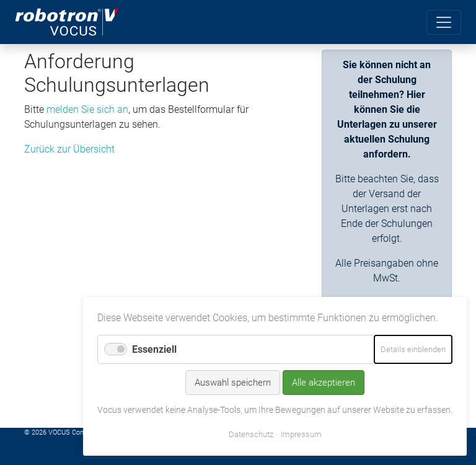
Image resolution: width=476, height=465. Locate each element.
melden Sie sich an (87, 109)
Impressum (301, 434)
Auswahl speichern (233, 383)
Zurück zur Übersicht (69, 149)
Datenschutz (251, 434)
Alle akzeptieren (324, 383)
